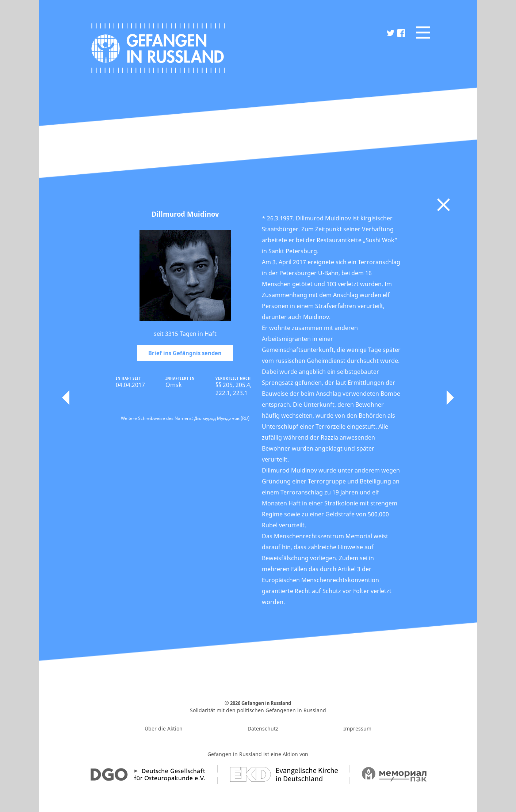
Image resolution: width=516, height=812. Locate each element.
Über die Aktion (164, 728)
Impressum (357, 728)
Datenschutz (263, 728)
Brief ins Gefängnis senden (185, 353)
